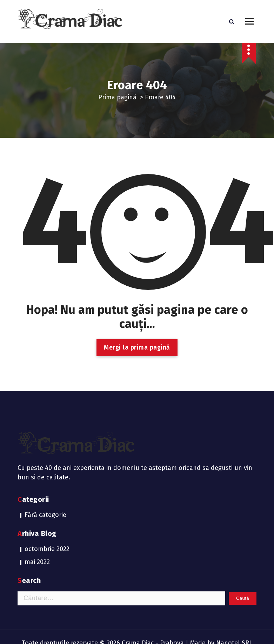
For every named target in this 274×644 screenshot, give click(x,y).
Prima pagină (117, 97)
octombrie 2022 (47, 506)
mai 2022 (37, 519)
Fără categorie (45, 472)
